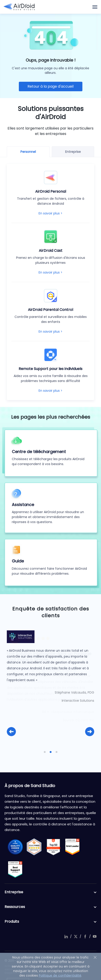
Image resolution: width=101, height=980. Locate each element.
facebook (85, 937)
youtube (95, 937)
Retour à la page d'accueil (50, 86)
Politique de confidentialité (60, 975)
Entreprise (50, 892)
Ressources (50, 907)
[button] (11, 732)
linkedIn (66, 937)
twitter (76, 937)
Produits (50, 922)
